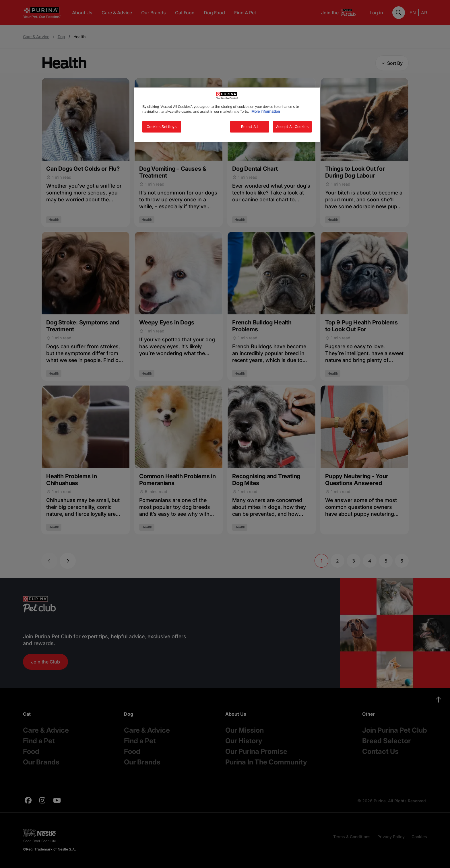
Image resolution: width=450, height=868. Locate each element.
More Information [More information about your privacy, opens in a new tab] (266, 111)
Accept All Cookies (292, 127)
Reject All (250, 127)
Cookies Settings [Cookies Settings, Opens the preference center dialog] (162, 127)
